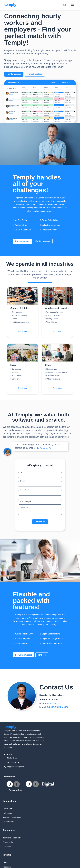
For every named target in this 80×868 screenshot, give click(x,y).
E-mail (22, 481)
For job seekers (35, 74)
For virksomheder (24, 655)
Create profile (8, 809)
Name (22, 472)
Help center (7, 813)
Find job (42, 655)
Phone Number (25, 490)
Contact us (7, 846)
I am (22, 499)
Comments (24, 508)
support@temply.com (57, 707)
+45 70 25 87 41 (43, 448)
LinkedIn (6, 863)
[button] (65, 5)
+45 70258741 (54, 704)
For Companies (14, 74)
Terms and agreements (12, 817)
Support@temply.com (15, 767)
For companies (22, 241)
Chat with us (12, 758)
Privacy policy (8, 822)
